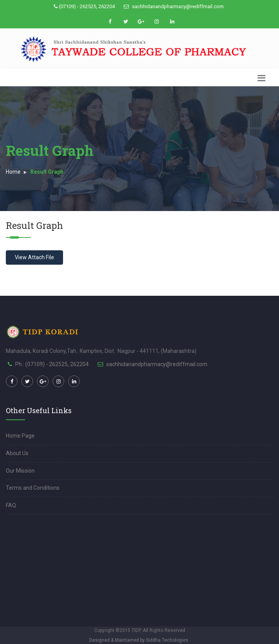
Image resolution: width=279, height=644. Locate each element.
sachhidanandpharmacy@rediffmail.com (174, 6)
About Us (17, 453)
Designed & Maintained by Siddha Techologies (139, 640)
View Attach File (34, 257)
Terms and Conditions (33, 488)
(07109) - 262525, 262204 (84, 6)
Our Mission (20, 471)
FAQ (11, 505)
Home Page (20, 436)
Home (13, 172)
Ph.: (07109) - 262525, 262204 (52, 364)
